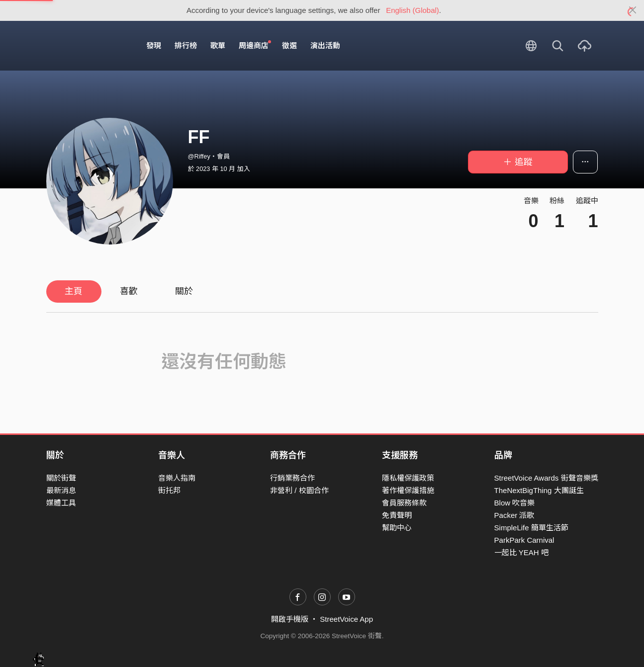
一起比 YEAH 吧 (521, 552)
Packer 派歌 (514, 515)
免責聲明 (397, 515)
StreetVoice (87, 46)
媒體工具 (61, 503)
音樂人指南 (177, 478)
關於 (184, 291)
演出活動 (325, 45)
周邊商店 (255, 45)
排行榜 (186, 45)
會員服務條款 (404, 503)
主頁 (74, 291)
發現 (154, 45)
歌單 (218, 45)
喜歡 (129, 291)
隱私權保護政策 (408, 478)
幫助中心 (397, 528)
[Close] (633, 10)
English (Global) (413, 10)
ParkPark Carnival (524, 540)
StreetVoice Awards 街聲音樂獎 (546, 478)
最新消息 (61, 490)
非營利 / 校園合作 (299, 490)
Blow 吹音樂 (515, 503)
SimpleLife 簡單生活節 (531, 528)
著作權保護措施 (408, 490)
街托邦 (169, 490)
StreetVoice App (346, 619)
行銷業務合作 (292, 478)
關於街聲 (61, 478)
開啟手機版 (290, 619)
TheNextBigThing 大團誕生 (539, 490)
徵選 (289, 45)
